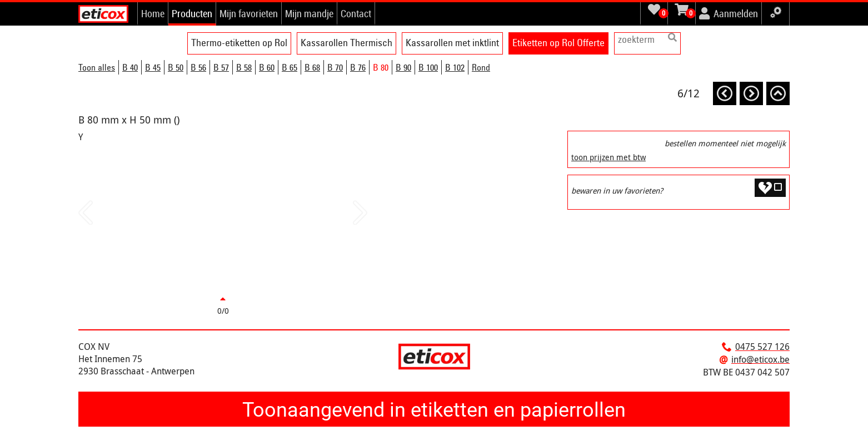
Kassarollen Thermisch (346, 43)
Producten (192, 13)
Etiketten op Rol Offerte (558, 43)
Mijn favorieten (249, 13)
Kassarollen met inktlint (452, 43)
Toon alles (97, 67)
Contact (356, 13)
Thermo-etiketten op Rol (239, 43)
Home (153, 13)
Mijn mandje (309, 13)
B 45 (153, 67)
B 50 (176, 67)
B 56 (198, 67)
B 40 (130, 67)
